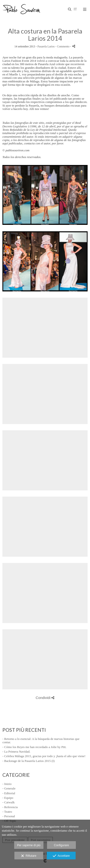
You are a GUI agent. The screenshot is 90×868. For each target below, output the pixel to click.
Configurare (62, 845)
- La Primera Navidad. (16, 752)
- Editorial (9, 793)
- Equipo (8, 798)
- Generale (9, 788)
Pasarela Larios (46, 47)
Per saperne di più (29, 845)
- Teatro (7, 812)
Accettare (61, 856)
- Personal (9, 816)
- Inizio (7, 784)
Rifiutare (29, 856)
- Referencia (10, 807)
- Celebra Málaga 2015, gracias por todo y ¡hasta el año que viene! (44, 756)
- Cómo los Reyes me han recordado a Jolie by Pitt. (34, 747)
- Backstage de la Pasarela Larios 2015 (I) (29, 761)
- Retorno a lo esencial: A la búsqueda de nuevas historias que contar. (41, 740)
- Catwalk (9, 802)
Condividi (45, 698)
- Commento (63, 47)
